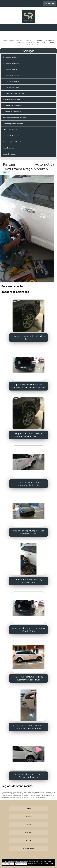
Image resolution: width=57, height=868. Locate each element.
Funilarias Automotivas (12, 112)
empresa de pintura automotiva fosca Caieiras (29, 338)
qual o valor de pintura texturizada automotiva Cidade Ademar (28, 727)
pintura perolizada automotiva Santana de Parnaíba (29, 776)
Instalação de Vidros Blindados (15, 118)
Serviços (29, 51)
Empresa (29, 817)
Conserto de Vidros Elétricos (14, 93)
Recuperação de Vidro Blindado (15, 142)
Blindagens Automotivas (13, 75)
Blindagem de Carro (11, 57)
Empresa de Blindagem (12, 99)
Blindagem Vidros (10, 69)
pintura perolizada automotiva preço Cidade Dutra (29, 630)
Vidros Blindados (9, 154)
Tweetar (7, 173)
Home (28, 809)
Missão (29, 825)
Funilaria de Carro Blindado (14, 105)
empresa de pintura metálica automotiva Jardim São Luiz (29, 435)
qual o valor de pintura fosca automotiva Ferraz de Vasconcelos (29, 386)
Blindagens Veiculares (11, 87)
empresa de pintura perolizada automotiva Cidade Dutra (28, 678)
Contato (29, 840)
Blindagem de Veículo (11, 63)
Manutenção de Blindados (13, 124)
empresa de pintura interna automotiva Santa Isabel (28, 484)
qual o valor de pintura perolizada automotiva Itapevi (29, 532)
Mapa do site (29, 848)
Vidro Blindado (9, 148)
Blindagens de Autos (11, 81)
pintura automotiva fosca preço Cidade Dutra (29, 581)
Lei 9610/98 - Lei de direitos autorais (33, 797)
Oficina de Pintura (10, 130)
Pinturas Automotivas (12, 136)
